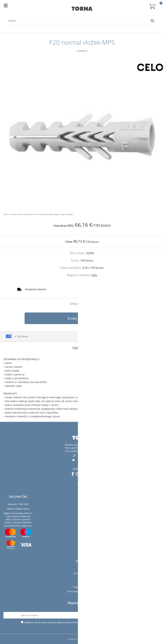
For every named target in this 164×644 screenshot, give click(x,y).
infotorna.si (85, 460)
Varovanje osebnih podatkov (82, 591)
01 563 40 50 (85, 455)
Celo (94, 275)
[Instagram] (78, 475)
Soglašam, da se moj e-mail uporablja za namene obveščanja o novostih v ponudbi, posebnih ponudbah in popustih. (83, 622)
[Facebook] (74, 475)
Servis (82, 578)
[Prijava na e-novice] (157, 615)
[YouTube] (84, 475)
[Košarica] (152, 6)
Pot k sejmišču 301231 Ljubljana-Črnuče (76, 449)
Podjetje (82, 569)
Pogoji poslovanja (82, 587)
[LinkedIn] (90, 475)
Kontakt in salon (82, 573)
